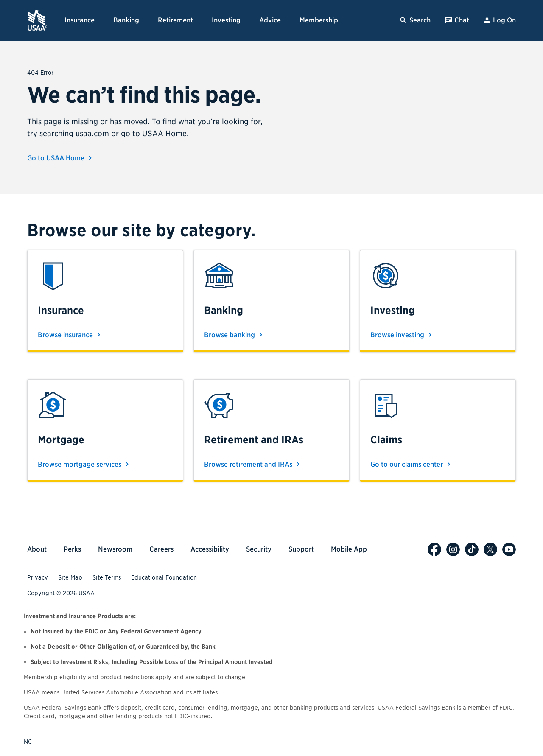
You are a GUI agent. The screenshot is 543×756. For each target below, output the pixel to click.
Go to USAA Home (61, 158)
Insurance (80, 20)
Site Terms (107, 577)
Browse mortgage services (85, 464)
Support (301, 549)
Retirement (175, 20)
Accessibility (210, 549)
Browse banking (235, 335)
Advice (270, 20)
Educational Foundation (164, 577)
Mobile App (349, 549)
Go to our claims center (412, 464)
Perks (72, 549)
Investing (226, 20)
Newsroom (115, 549)
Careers (161, 549)
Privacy (38, 577)
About (37, 549)
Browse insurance (70, 335)
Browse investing (402, 335)
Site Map (70, 577)
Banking (126, 20)
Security (259, 549)
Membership (319, 20)
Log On (499, 20)
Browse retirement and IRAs (253, 464)
